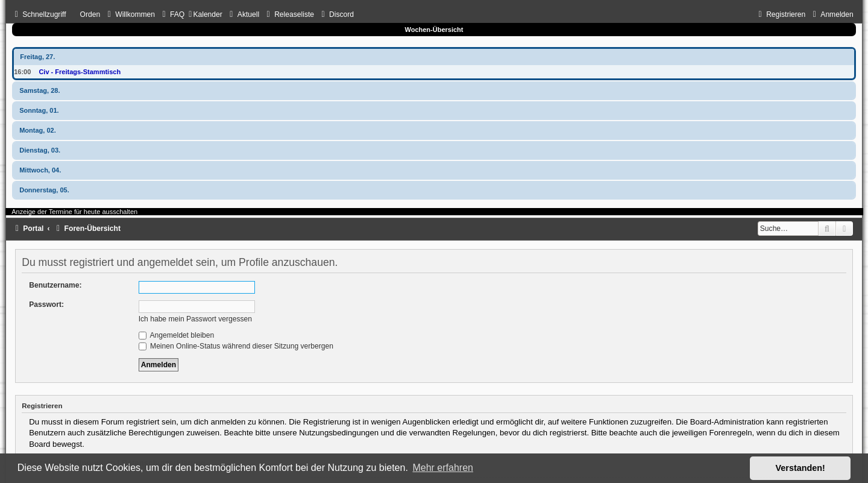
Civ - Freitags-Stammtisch (80, 72)
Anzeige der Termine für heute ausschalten (74, 212)
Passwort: (46, 305)
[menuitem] (130, 14)
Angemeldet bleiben (177, 335)
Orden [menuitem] (90, 14)
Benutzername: (55, 285)
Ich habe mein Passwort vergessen (195, 319)
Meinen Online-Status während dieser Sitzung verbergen (236, 346)
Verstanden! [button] (800, 468)
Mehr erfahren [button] (443, 468)
